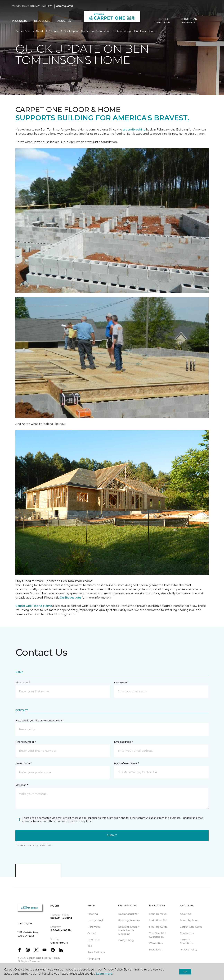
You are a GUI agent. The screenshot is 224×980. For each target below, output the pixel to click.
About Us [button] (64, 21)
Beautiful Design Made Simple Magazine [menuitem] (129, 930)
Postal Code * (23, 763)
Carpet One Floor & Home (34, 606)
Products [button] (19, 21)
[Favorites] (209, 21)
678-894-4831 (65, 6)
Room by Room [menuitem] (190, 920)
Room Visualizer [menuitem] (128, 914)
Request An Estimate (189, 21)
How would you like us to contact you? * (39, 721)
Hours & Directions (162, 21)
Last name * (121, 683)
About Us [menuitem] (186, 914)
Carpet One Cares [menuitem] (191, 927)
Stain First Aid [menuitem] (158, 920)
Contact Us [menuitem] (187, 933)
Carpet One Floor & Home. (43, 958)
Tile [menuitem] (90, 946)
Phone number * (26, 742)
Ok (185, 972)
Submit (112, 835)
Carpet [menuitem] (92, 933)
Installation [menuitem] (156, 950)
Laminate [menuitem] (93, 940)
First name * (23, 683)
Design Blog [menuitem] (126, 940)
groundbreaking (134, 130)
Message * (22, 785)
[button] (205, 21)
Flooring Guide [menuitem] (158, 927)
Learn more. (104, 974)
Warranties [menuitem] (156, 943)
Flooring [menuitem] (93, 914)
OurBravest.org (71, 598)
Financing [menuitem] (94, 959)
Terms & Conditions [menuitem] (187, 941)
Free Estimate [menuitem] (96, 952)
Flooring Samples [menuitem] (129, 920)
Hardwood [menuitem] (94, 927)
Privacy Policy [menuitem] (189, 950)
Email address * (123, 742)
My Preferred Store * (126, 763)
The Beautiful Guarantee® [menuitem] (158, 935)
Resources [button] (42, 21)
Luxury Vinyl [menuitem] (95, 920)
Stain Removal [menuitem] (158, 914)
